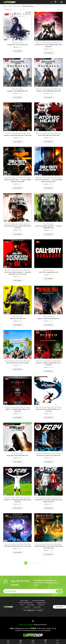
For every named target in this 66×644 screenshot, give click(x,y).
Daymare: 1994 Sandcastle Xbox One (49, 320)
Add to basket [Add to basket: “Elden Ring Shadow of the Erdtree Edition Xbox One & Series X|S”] (48, 558)
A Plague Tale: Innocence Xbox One (18, 45)
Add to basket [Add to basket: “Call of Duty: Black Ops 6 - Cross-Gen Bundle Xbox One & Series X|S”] (18, 189)
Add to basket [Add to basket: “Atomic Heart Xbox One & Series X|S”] (48, 142)
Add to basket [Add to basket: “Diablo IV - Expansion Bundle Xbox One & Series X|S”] (48, 373)
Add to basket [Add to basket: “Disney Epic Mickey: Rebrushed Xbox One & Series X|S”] (48, 420)
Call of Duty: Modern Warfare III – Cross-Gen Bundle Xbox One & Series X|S (18, 275)
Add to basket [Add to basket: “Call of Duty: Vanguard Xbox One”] (48, 280)
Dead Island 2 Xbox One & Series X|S (18, 365)
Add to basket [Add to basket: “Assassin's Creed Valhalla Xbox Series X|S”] (48, 98)
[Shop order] (10, 10)
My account (37, 610)
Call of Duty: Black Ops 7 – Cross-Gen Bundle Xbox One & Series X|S (49, 182)
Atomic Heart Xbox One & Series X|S (48, 136)
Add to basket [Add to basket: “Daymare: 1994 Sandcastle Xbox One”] (48, 327)
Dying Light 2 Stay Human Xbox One (18, 458)
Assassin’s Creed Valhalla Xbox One (18, 91)
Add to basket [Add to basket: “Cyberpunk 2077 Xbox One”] (18, 327)
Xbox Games (17, 6)
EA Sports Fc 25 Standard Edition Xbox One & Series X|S (18, 504)
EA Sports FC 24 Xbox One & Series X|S (48, 458)
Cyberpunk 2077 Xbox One (18, 320)
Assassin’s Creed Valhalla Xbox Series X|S (48, 91)
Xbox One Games (18, 43)
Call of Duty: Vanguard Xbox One (49, 274)
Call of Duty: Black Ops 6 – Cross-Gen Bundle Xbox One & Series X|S (18, 182)
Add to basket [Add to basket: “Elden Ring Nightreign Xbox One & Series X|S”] (18, 556)
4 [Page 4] (36, 567)
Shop (10, 6)
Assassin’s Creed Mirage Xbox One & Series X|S (18, 136)
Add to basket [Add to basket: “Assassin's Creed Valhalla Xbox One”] (18, 98)
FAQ (22, 608)
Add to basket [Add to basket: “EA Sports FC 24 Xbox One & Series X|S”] (48, 465)
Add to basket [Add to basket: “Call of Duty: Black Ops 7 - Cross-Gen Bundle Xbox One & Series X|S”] (48, 189)
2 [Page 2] (30, 567)
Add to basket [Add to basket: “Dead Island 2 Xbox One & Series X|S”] (18, 371)
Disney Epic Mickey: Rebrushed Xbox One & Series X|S (48, 413)
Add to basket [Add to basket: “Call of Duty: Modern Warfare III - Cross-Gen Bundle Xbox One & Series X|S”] (18, 282)
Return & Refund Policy (26, 606)
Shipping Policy (42, 606)
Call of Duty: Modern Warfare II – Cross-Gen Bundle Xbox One (49, 228)
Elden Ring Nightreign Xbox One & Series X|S (18, 549)
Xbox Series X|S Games (54, 43)
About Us (27, 610)
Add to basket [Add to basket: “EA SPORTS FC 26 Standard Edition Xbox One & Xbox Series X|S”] (48, 511)
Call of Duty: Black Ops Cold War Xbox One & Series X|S (18, 228)
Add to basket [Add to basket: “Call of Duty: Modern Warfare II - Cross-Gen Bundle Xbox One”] (48, 236)
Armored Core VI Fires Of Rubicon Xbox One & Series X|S (49, 46)
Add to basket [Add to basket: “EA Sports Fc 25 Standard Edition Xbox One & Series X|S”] (18, 511)
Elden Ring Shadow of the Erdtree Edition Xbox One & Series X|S (49, 550)
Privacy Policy (24, 604)
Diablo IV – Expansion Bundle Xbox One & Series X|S (49, 366)
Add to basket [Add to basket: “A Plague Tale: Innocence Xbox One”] (18, 51)
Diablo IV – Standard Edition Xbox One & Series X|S (18, 413)
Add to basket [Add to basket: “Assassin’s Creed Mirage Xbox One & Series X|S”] (18, 142)
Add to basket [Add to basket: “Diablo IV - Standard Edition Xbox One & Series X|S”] (18, 420)
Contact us (42, 608)
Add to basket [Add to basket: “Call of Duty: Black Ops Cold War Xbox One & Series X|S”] (18, 236)
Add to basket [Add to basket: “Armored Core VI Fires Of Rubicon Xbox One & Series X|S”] (48, 53)
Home (5, 6)
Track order (31, 608)
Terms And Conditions (39, 604)
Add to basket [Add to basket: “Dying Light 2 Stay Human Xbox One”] (18, 465)
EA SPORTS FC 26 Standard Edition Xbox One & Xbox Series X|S (48, 504)
